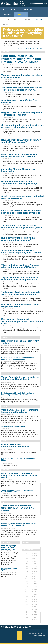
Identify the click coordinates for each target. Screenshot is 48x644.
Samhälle (21, 15)
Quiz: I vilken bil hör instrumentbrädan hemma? (15, 445)
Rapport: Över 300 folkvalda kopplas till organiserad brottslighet (21, 114)
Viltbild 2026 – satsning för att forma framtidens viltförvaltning (20, 411)
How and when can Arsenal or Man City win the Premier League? (21, 141)
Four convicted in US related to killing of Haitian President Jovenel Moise (21, 59)
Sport (5, 24)
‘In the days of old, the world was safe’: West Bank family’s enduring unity (21, 293)
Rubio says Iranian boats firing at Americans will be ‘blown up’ (18, 239)
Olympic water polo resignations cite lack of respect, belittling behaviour (22, 126)
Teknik (27, 20)
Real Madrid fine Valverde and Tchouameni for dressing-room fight (20, 183)
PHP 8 (37, 636)
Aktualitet (23, 627)
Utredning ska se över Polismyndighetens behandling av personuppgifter (18, 358)
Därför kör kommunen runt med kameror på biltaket (18, 459)
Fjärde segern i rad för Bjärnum (9, 569)
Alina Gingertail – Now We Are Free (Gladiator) (19, 101)
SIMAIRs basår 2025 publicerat (13, 426)
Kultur (6, 20)
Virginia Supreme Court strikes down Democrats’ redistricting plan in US (20, 279)
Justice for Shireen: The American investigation (19, 170)
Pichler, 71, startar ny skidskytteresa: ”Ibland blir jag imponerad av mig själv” (19, 525)
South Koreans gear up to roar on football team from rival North (23, 197)
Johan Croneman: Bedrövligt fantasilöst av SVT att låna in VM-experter (18, 508)
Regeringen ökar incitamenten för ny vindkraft (20, 342)
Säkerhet (7, 15)
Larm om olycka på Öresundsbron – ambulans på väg (9, 547)
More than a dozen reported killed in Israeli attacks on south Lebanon (20, 155)
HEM (4, 10)
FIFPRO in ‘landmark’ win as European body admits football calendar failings (21, 212)
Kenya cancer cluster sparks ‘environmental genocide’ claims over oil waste (22, 321)
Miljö (17, 20)
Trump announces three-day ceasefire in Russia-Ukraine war (22, 76)
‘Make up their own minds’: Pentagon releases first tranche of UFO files (20, 266)
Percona (42, 636)
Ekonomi (28, 10)
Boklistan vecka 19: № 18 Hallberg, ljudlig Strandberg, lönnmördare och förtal (18, 394)
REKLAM (26, 542)
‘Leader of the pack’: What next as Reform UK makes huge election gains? (22, 227)
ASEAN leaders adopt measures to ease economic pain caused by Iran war (22, 89)
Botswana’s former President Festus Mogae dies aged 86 (20, 306)
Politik (39, 20)
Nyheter (15, 10)
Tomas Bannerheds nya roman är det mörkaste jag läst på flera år (20, 378)
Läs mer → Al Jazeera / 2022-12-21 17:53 (30, 48)
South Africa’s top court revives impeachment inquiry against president (21, 251)
